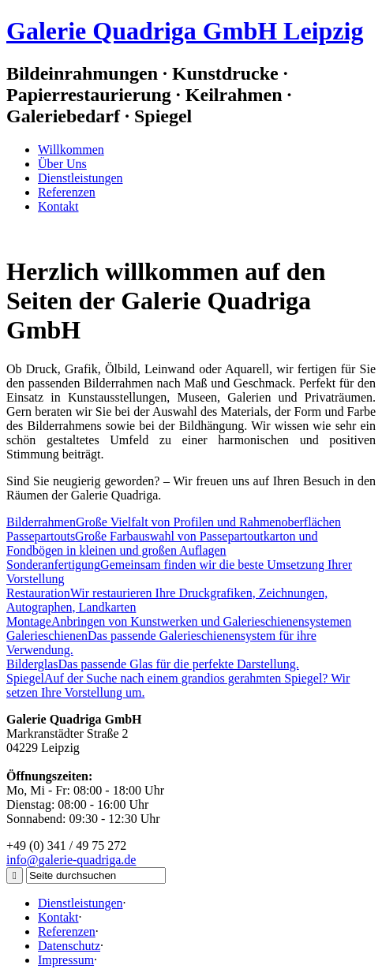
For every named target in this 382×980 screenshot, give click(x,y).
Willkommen (71, 150)
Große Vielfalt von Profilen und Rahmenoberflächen (174, 522)
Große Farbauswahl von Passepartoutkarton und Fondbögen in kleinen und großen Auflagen (162, 543)
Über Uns (62, 164)
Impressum (66, 960)
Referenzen (67, 192)
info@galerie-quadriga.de (71, 860)
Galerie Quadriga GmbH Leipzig (185, 31)
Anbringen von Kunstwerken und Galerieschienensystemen (179, 621)
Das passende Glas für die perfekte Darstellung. (153, 664)
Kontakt (58, 206)
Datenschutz (69, 946)
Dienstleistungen (81, 178)
